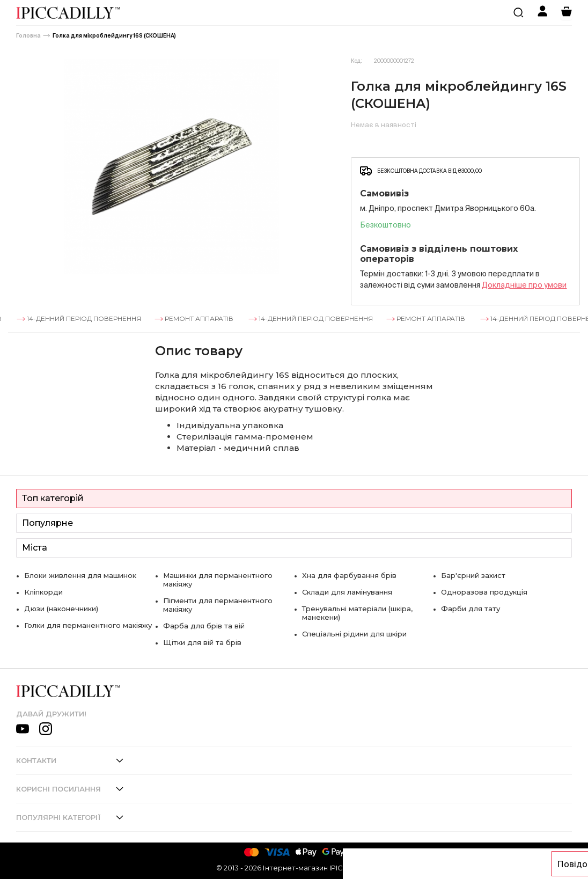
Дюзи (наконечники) (61, 609)
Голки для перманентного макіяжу (88, 625)
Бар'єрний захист (473, 575)
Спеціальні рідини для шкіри (354, 634)
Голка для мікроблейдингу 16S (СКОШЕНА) (114, 36)
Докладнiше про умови (524, 285)
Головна (28, 36)
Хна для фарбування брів (349, 575)
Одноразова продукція (484, 592)
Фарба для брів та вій (204, 626)
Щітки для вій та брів (202, 642)
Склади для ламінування (347, 592)
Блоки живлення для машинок (80, 575)
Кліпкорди (43, 592)
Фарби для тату (471, 609)
